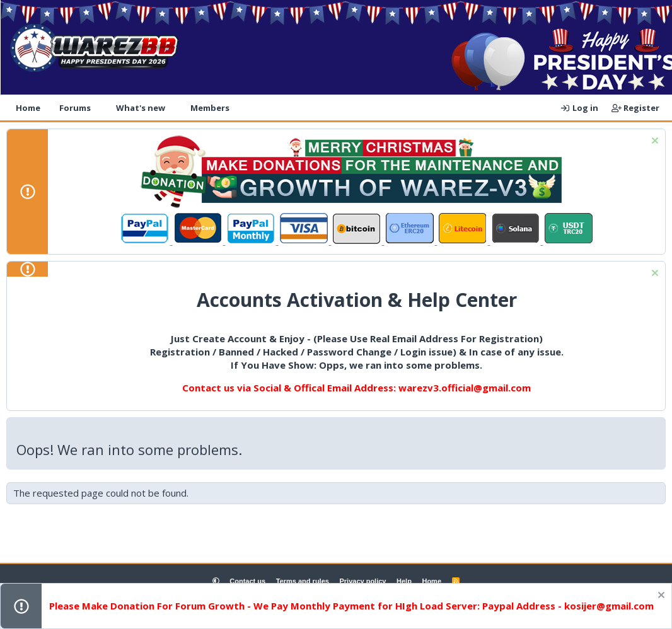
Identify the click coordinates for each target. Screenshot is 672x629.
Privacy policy (362, 581)
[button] (99, 108)
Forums (75, 108)
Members (210, 108)
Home (28, 108)
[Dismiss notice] (653, 142)
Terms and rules (303, 581)
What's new (141, 108)
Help (404, 581)
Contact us (247, 581)
